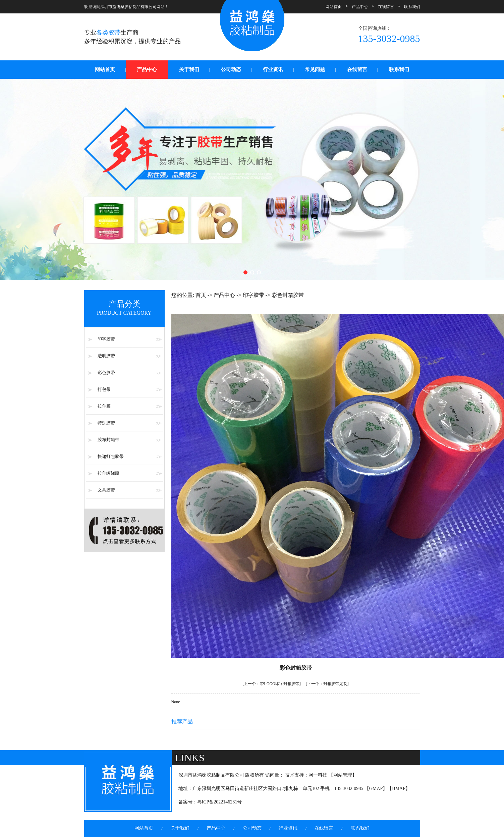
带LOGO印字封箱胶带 (271, 684)
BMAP (399, 789)
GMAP (376, 789)
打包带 (104, 389)
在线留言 (386, 7)
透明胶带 (106, 356)
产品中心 (360, 7)
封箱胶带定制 (327, 684)
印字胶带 (106, 339)
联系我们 (412, 7)
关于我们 (189, 69)
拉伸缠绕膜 (108, 473)
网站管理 (343, 775)
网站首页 (334, 7)
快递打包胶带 (111, 456)
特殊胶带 (106, 423)
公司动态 (231, 69)
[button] (245, 272)
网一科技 (318, 775)
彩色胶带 (106, 373)
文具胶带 (106, 490)
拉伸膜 (104, 406)
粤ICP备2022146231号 (220, 802)
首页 (201, 295)
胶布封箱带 (108, 440)
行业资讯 (273, 69)
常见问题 (315, 69)
